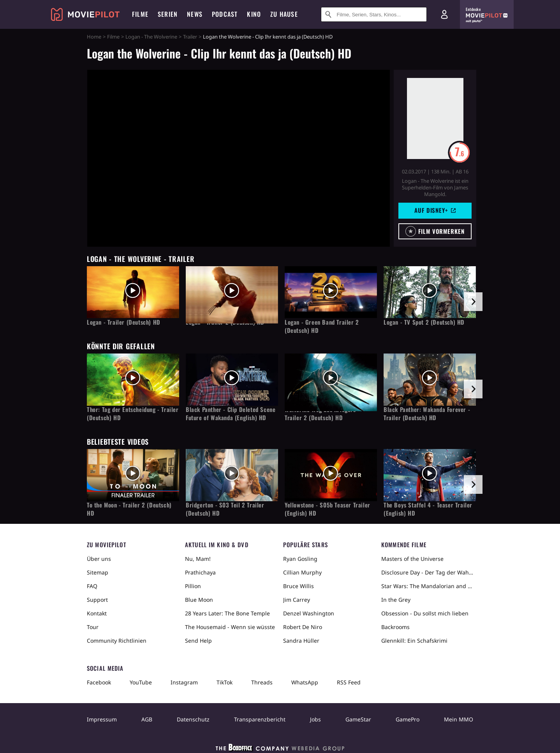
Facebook (99, 682)
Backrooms (395, 627)
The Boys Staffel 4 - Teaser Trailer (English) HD (428, 509)
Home (94, 37)
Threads (262, 682)
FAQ (92, 586)
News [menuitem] (195, 14)
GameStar (358, 719)
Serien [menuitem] (168, 14)
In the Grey (396, 600)
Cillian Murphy (302, 572)
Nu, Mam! (198, 559)
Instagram (184, 682)
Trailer (190, 37)
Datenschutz (193, 719)
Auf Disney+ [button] (435, 210)
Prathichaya (200, 572)
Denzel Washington (309, 613)
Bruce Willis (298, 586)
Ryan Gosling (300, 559)
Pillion (193, 586)
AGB (147, 719)
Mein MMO (459, 719)
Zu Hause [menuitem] (284, 14)
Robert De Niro (303, 627)
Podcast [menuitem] (225, 14)
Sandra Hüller (301, 641)
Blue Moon (199, 600)
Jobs (315, 719)
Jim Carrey (297, 600)
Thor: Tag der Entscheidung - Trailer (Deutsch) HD (133, 414)
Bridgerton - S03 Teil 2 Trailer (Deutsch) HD (225, 509)
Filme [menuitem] (140, 14)
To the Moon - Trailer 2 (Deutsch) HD (129, 509)
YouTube (141, 682)
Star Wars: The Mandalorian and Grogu (427, 586)
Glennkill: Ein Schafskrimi (414, 641)
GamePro (408, 719)
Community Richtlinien (117, 641)
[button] (435, 231)
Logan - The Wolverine (151, 37)
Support (97, 600)
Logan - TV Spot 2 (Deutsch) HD (424, 322)
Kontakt (97, 613)
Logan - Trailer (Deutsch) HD (124, 322)
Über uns (99, 559)
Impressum (102, 719)
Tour (93, 627)
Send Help (198, 641)
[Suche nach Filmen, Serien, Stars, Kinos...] (374, 14)
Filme (113, 37)
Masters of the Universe (412, 559)
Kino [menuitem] (254, 14)
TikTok (225, 682)
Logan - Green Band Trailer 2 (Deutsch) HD (322, 326)
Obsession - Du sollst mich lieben (425, 613)
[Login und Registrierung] (444, 14)
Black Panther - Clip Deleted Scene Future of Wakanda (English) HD (231, 414)
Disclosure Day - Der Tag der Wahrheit (427, 572)
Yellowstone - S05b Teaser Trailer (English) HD (328, 509)
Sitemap (98, 572)
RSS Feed (349, 682)
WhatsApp (305, 682)
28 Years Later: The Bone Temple (227, 613)
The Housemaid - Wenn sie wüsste (230, 627)
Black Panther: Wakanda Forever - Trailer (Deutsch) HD (427, 414)
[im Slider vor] (473, 302)
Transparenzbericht (260, 719)
